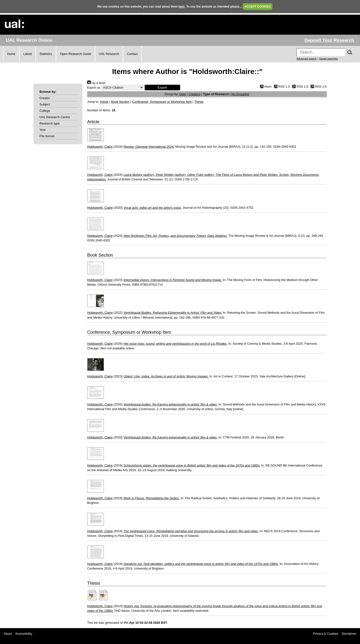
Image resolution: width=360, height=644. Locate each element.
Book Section (120, 102)
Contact (132, 54)
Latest (27, 54)
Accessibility (24, 634)
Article (104, 102)
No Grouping (240, 94)
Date (183, 94)
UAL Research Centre (55, 117)
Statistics (46, 54)
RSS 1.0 (281, 87)
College (45, 111)
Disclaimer (349, 634)
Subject (45, 104)
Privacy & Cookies (326, 634)
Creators (194, 94)
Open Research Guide (75, 54)
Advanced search (306, 59)
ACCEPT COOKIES (258, 7)
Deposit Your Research (329, 40)
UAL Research (109, 54)
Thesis (199, 102)
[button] (162, 88)
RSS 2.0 (300, 87)
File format (47, 136)
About (8, 634)
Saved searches (328, 59)
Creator (45, 98)
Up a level (96, 83)
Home (11, 54)
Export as (94, 88)
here (181, 7)
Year (43, 130)
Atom (265, 87)
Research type (50, 123)
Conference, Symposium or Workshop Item (162, 102)
